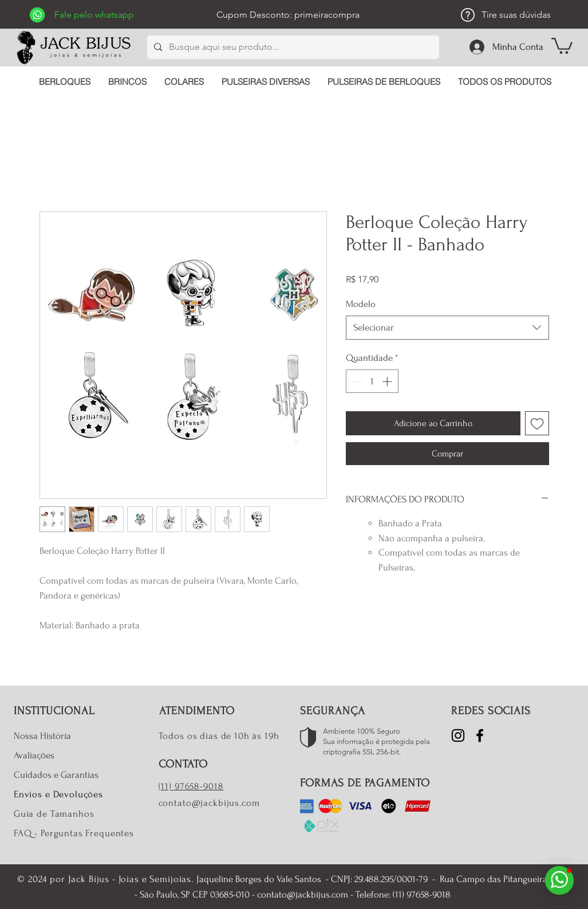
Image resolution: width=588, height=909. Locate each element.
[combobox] (447, 328)
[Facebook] (480, 735)
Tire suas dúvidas (516, 15)
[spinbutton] (372, 381)
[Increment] (388, 381)
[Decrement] (356, 381)
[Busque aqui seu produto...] (292, 47)
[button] (562, 45)
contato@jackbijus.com (209, 803)
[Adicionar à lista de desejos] (537, 423)
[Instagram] (458, 735)
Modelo (361, 304)
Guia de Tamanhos (54, 814)
